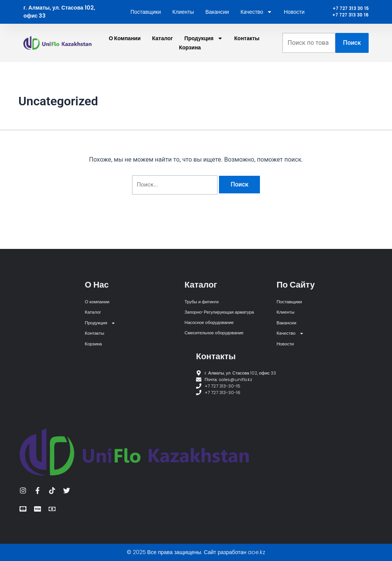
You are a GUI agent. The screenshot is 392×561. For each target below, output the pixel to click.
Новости (294, 20)
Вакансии (217, 20)
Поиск (352, 59)
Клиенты (183, 20)
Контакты (247, 54)
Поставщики (146, 20)
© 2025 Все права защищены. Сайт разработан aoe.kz (196, 552)
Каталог (162, 54)
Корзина (190, 64)
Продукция (204, 54)
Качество (256, 20)
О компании (125, 54)
